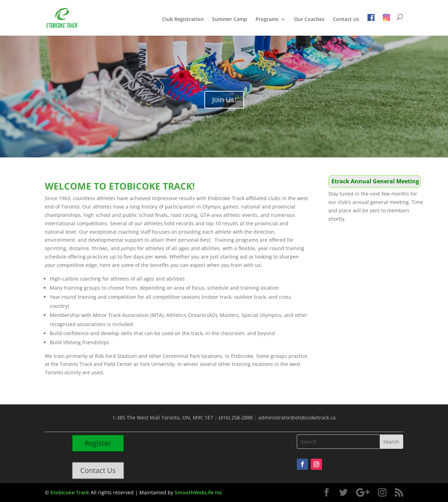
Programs (267, 20)
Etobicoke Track (70, 492)
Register (98, 443)
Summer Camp (230, 20)
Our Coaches (309, 20)
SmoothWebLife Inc (198, 492)
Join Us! (224, 100)
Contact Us (346, 20)
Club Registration (183, 20)
